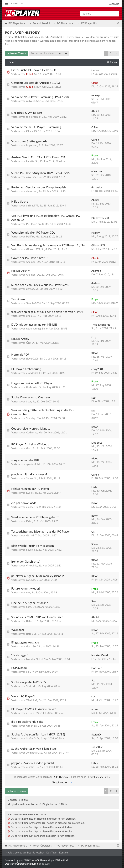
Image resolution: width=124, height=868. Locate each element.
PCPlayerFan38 (35, 224)
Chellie (95, 258)
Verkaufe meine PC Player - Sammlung (36, 127)
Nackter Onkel (34, 659)
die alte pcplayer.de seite (27, 722)
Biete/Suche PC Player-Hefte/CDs (34, 70)
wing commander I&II (25, 460)
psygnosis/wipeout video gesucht (33, 763)
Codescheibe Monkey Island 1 (31, 429)
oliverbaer (32, 177)
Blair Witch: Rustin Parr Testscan (33, 546)
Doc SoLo (97, 443)
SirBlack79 (32, 206)
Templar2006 (34, 303)
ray (93, 411)
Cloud (30, 74)
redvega (31, 101)
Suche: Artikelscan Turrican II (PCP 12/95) (38, 735)
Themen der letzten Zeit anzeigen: (42, 777)
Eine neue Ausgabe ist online (30, 603)
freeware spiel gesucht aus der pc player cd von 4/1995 (47, 312)
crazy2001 (32, 373)
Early (94, 487)
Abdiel (95, 111)
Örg (28, 343)
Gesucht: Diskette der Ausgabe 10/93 (36, 83)
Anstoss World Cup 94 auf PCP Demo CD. (39, 157)
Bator (95, 427)
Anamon (31, 262)
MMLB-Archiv (20, 271)
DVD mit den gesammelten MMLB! (34, 325)
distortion (32, 191)
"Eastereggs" (19, 655)
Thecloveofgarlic (101, 325)
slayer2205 (32, 359)
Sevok (30, 550)
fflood (95, 353)
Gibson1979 (33, 249)
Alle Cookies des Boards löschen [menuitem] (25, 853)
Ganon (95, 70)
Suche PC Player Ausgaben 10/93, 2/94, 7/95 (40, 173)
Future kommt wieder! (26, 589)
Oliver (30, 131)
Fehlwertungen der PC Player (30, 489)
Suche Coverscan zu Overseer (31, 398)
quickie (30, 767)
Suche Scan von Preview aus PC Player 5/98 (40, 285)
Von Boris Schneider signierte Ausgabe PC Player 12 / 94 (48, 246)
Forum (14, 4)
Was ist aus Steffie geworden (30, 142)
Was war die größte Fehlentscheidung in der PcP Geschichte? (43, 412)
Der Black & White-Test (27, 113)
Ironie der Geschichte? (26, 562)
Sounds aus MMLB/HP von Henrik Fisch (37, 617)
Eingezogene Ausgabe (25, 643)
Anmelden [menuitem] (114, 4)
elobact (30, 507)
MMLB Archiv (20, 339)
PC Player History (22, 33)
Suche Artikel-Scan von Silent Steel (34, 749)
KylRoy (30, 493)
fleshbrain (32, 387)
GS (28, 536)
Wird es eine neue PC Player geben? (35, 517)
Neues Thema (17, 53)
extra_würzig (33, 329)
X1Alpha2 (32, 700)
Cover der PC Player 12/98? (29, 258)
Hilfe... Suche (20, 202)
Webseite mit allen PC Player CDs (33, 233)
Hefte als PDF (20, 355)
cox (28, 593)
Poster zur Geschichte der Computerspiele (39, 188)
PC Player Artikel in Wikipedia (30, 445)
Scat (29, 402)
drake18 (31, 316)
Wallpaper (18, 630)
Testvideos (18, 299)
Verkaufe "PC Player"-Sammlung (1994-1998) (40, 97)
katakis (30, 161)
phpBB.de (44, 864)
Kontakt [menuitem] (64, 853)
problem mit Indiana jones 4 (29, 475)
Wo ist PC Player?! (23, 697)
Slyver (30, 478)
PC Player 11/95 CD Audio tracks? (33, 709)
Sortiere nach (91, 777)
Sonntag (31, 418)
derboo (30, 289)
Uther (29, 726)
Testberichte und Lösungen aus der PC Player (41, 532)
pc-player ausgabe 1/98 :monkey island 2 (38, 576)
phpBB (23, 860)
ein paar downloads (24, 503)
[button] (116, 53)
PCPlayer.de (19, 668)
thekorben (32, 117)
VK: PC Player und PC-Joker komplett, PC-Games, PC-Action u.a (46, 218)
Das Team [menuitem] (52, 853)
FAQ (22, 4)
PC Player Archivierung (26, 369)
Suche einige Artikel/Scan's (29, 682)
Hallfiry (30, 237)
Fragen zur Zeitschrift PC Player (32, 383)
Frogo (95, 156)
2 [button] (111, 53)
